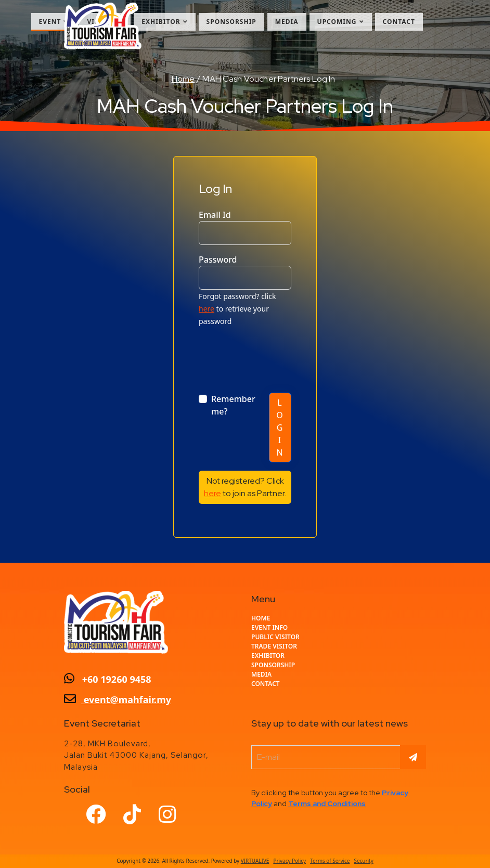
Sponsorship (231, 22)
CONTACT (266, 684)
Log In (280, 427)
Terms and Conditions (327, 804)
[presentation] (278, 356)
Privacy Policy (289, 861)
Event (54, 22)
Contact (399, 22)
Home (183, 79)
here (207, 309)
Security (363, 861)
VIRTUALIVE (255, 861)
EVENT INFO (269, 627)
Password (218, 260)
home (261, 618)
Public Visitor (275, 637)
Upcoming (341, 22)
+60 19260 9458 (108, 679)
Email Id (215, 215)
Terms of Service (330, 861)
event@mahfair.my (118, 699)
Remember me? (233, 405)
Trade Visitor (274, 646)
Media (287, 22)
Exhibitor (164, 22)
